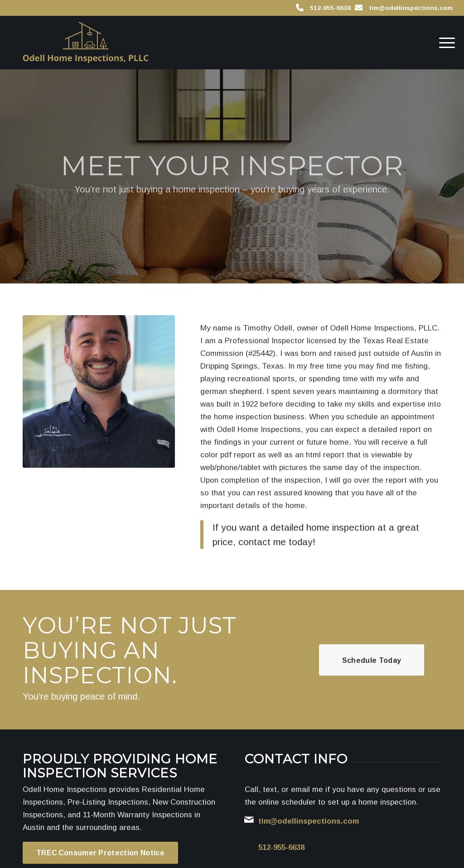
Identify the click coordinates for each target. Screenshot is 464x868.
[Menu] (444, 43)
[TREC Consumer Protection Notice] (100, 853)
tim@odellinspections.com (411, 8)
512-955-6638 (330, 8)
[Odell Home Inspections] (85, 43)
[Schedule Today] (372, 660)
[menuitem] (444, 43)
